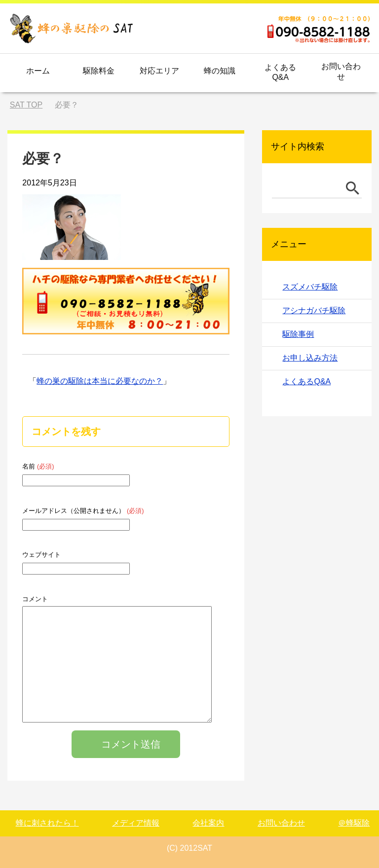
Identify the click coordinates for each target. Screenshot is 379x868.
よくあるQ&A (280, 72)
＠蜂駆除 (354, 823)
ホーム (38, 71)
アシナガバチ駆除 (314, 310)
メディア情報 (136, 823)
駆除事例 (298, 334)
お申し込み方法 (310, 358)
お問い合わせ (341, 72)
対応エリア (159, 71)
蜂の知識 (220, 71)
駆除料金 (99, 71)
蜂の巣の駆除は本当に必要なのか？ (100, 381)
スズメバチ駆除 (310, 287)
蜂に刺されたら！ (47, 823)
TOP (26, 105)
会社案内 (208, 823)
